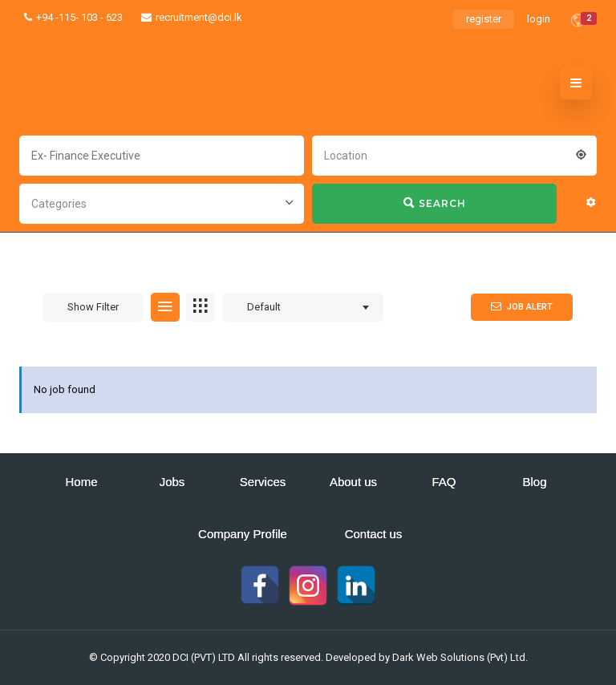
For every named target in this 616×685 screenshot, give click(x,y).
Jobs (172, 482)
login (539, 19)
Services (263, 482)
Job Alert (522, 306)
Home (81, 482)
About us (353, 482)
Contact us (374, 534)
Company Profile (243, 534)
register (484, 19)
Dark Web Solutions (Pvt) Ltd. (460, 657)
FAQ (444, 482)
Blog (534, 482)
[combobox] (454, 154)
